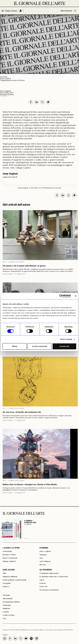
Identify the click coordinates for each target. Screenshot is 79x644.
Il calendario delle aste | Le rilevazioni (54, 577)
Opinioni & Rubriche (10, 577)
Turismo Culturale (9, 561)
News (4, 262)
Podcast (43, 583)
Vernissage (7, 605)
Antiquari (43, 555)
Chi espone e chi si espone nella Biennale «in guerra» (24, 266)
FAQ (4, 619)
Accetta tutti (64, 346)
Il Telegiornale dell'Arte (11, 602)
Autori (42, 580)
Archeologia (7, 551)
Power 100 (43, 587)
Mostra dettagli (66, 339)
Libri (4, 573)
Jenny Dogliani (8, 274)
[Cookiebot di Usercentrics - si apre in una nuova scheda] (61, 296)
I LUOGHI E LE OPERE (11, 548)
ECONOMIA (44, 548)
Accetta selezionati (39, 346)
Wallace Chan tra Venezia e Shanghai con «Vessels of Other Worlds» (30, 485)
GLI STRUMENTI (46, 570)
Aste (41, 558)
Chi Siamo (6, 595)
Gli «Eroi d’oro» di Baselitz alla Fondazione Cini (22, 412)
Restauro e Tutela (9, 555)
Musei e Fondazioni (10, 558)
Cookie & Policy (9, 615)
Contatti (6, 612)
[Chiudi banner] (76, 296)
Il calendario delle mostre (49, 573)
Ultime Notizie (11, 11)
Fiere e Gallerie (6, 79)
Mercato (43, 565)
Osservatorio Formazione (49, 590)
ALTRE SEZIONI (9, 570)
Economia (4, 77)
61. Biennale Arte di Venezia (16, 262)
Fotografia (3, 96)
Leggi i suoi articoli (10, 177)
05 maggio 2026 (20, 274)
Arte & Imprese (45, 561)
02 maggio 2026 (20, 420)
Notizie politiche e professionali (14, 580)
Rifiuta (15, 346)
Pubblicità (6, 609)
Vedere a (6, 587)
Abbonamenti (66, 11)
